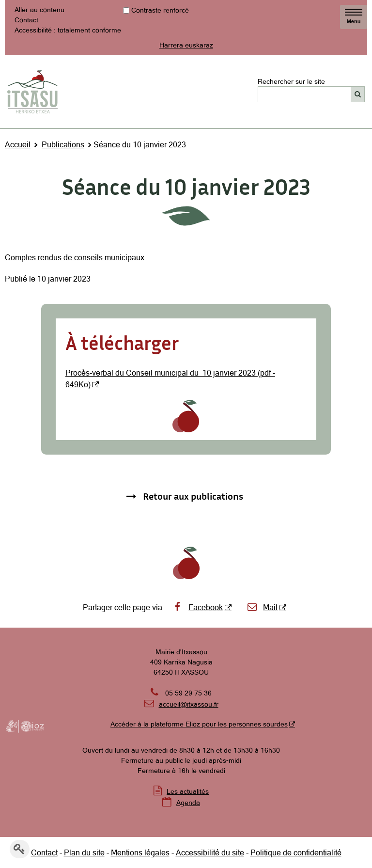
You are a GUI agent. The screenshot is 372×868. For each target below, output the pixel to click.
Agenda (188, 803)
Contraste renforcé (160, 10)
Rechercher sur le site (291, 81)
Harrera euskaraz (186, 45)
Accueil (18, 144)
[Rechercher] (358, 94)
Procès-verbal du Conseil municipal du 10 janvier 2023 (162, 373)
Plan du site (84, 852)
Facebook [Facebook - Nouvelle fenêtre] (198, 607)
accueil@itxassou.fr (189, 704)
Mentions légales (140, 852)
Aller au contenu (39, 10)
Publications (63, 144)
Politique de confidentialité (296, 852)
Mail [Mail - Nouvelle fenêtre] (262, 607)
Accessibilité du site (210, 852)
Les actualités (188, 791)
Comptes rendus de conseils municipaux (75, 257)
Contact (26, 20)
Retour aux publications (193, 496)
